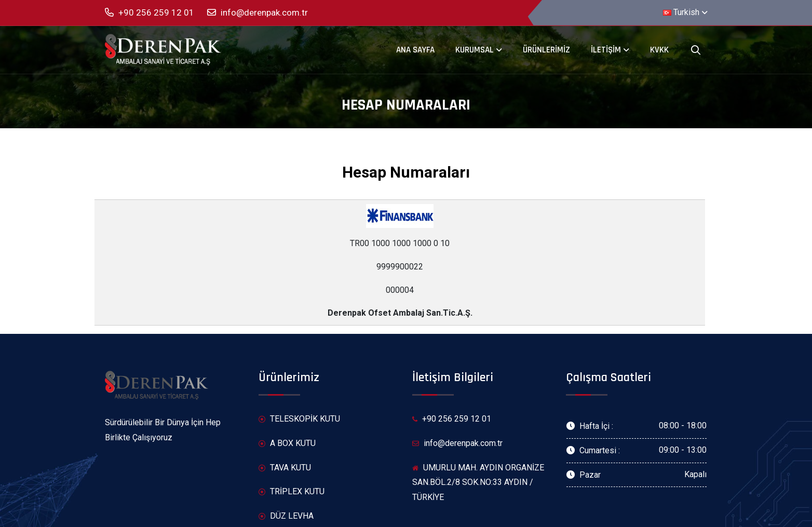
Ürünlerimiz (546, 50)
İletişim (606, 50)
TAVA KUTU (285, 468)
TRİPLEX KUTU (292, 492)
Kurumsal (475, 50)
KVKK (659, 50)
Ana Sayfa (415, 50)
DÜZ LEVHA (286, 516)
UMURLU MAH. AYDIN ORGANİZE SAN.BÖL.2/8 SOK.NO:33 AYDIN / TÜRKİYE (478, 483)
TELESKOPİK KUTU (299, 419)
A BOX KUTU (287, 444)
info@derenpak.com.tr (258, 13)
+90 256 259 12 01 (150, 13)
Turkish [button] (681, 12)
